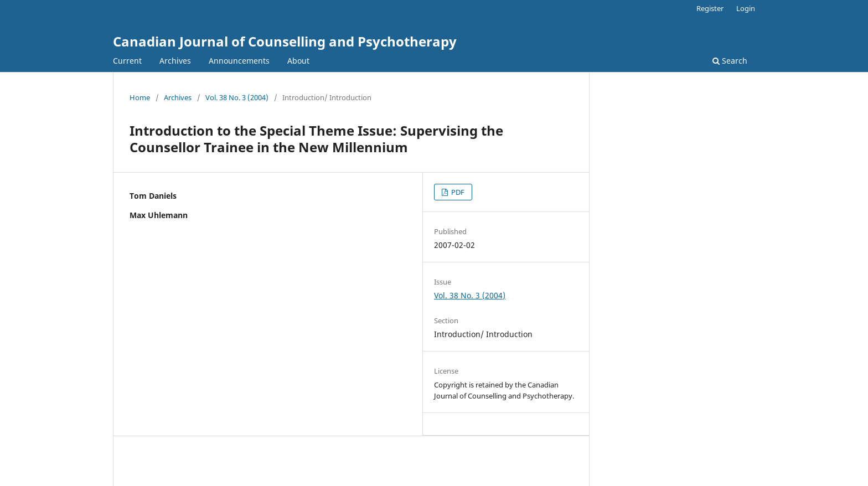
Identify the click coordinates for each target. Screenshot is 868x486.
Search (730, 61)
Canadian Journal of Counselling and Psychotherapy (285, 41)
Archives (175, 61)
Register (710, 8)
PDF (457, 192)
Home (140, 97)
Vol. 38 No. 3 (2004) (237, 97)
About (298, 61)
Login (746, 8)
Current (127, 61)
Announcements (239, 61)
